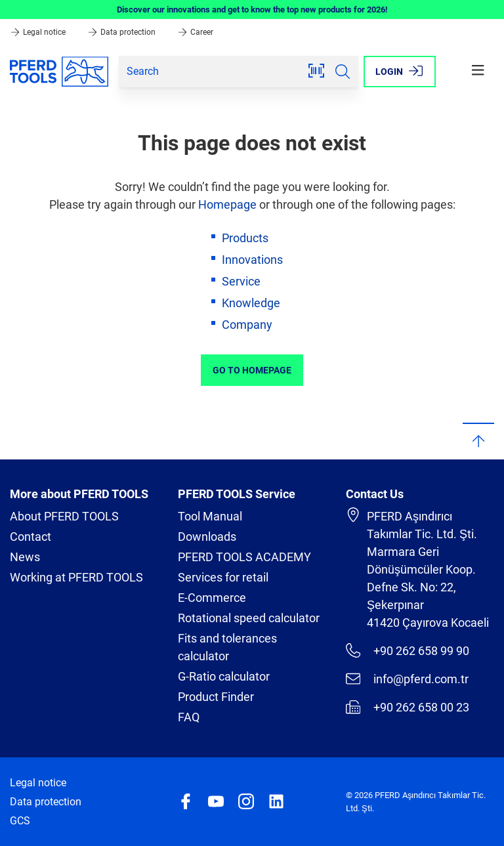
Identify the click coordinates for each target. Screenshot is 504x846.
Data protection (122, 32)
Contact (31, 537)
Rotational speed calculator (249, 618)
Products (245, 238)
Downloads (207, 537)
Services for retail (223, 577)
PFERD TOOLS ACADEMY (244, 557)
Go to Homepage (252, 370)
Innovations (252, 260)
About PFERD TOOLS (64, 516)
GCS (20, 821)
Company (247, 325)
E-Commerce (212, 598)
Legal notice (39, 32)
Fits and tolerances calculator (227, 647)
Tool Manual (210, 516)
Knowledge (251, 303)
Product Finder (216, 697)
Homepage (227, 204)
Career (195, 32)
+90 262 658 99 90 (408, 650)
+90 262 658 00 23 (408, 707)
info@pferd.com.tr (407, 679)
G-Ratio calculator (224, 676)
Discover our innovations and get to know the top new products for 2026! (252, 10)
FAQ (189, 717)
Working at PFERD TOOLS (76, 577)
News (25, 557)
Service (241, 281)
